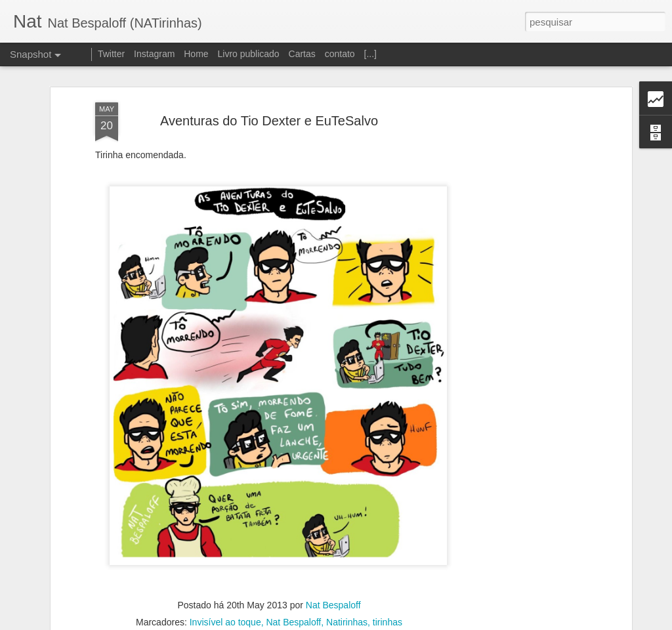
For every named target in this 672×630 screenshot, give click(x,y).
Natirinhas (347, 604)
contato (340, 54)
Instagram (154, 54)
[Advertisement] (515, 291)
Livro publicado (248, 54)
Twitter (111, 54)
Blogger (388, 623)
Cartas (302, 54)
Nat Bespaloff (333, 587)
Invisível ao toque (225, 604)
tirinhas (388, 604)
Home (196, 54)
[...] (370, 54)
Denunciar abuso (432, 623)
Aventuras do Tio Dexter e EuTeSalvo (269, 102)
